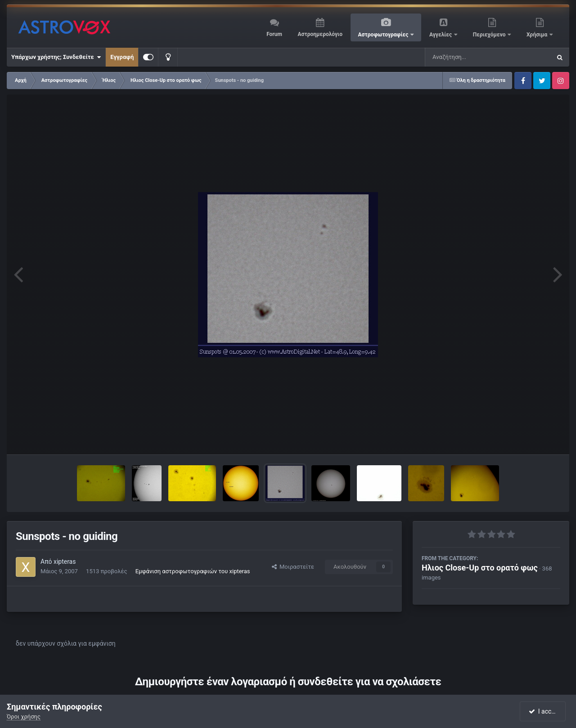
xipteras (65, 562)
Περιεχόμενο (490, 35)
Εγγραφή (122, 57)
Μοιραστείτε (293, 567)
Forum (274, 34)
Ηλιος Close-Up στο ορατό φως (480, 568)
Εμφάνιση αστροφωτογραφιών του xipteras (193, 571)
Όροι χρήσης (24, 717)
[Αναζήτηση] (470, 57)
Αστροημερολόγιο (320, 34)
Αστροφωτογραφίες (384, 35)
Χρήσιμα (538, 35)
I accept (544, 711)
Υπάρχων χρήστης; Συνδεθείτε (56, 57)
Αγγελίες (441, 35)
